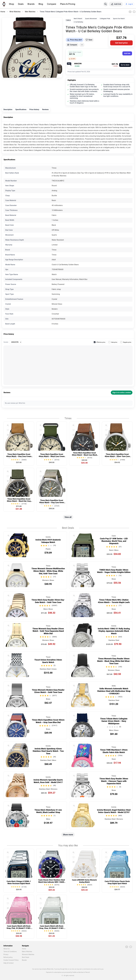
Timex (68, 20)
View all (68, 517)
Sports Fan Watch (119, 19)
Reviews (45, 109)
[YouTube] (134, 12)
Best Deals (25, 957)
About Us (7, 949)
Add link (127, 53)
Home (24, 949)
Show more (68, 835)
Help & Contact (8, 963)
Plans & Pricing (68, 4)
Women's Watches (28, 954)
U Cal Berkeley (78, 22)
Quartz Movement (91, 19)
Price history (34, 109)
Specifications (21, 109)
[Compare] (8, 435)
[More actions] (82, 45)
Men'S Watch (78, 19)
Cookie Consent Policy (11, 960)
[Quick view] (8, 425)
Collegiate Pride (105, 19)
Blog (41, 4)
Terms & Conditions (10, 952)
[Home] (4, 4)
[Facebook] (130, 12)
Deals (21, 4)
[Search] (106, 4)
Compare (52, 4)
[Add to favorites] (89, 40)
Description (8, 109)
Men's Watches (27, 952)
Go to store (125, 65)
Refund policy (8, 957)
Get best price (121, 43)
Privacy (6, 954)
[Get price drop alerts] (75, 40)
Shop (11, 4)
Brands (31, 4)
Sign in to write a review (122, 393)
